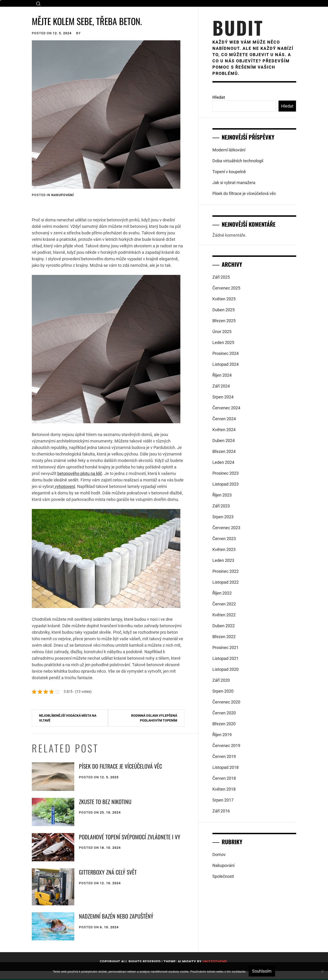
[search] (38, 4)
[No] (322, 971)
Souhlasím (262, 971)
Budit (238, 27)
